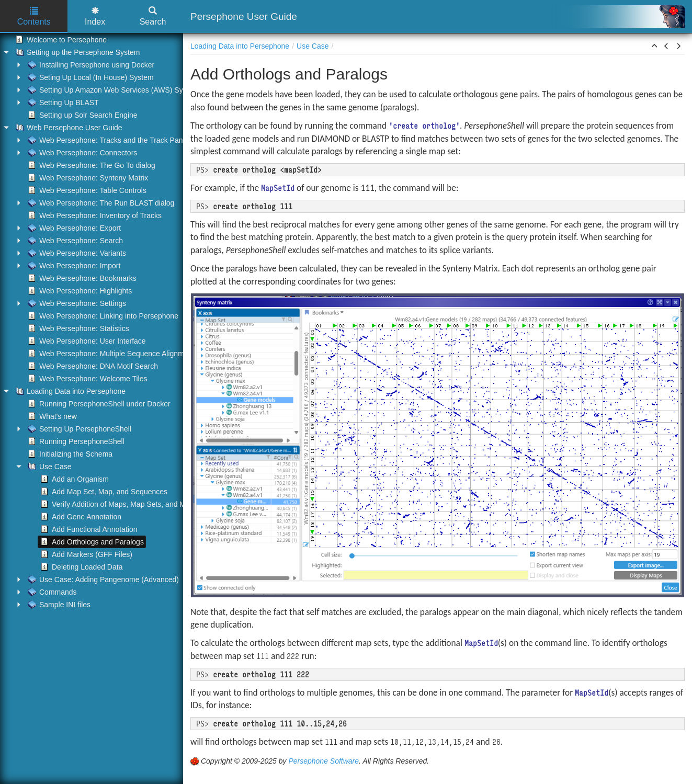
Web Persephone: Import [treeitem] (73, 266)
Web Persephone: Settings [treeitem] (76, 303)
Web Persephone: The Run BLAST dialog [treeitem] (100, 203)
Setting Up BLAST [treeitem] (62, 103)
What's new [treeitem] (51, 416)
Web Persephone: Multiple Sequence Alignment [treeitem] (110, 354)
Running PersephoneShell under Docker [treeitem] (98, 404)
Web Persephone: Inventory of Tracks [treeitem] (94, 215)
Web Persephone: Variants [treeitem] (76, 253)
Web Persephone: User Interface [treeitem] (86, 341)
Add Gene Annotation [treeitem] (80, 517)
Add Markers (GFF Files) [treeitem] (85, 554)
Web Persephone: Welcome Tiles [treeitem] (86, 379)
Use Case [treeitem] (48, 467)
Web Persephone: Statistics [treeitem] (77, 328)
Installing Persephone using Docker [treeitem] (90, 65)
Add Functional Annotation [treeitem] (88, 529)
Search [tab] (153, 16)
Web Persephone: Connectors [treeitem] (81, 153)
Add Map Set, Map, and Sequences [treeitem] (103, 492)
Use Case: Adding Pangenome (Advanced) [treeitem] (102, 580)
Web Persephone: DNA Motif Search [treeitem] (92, 366)
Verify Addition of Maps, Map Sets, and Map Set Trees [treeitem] (133, 504)
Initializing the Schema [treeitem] (69, 454)
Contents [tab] (34, 16)
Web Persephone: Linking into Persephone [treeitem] (102, 316)
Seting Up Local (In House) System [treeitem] (90, 77)
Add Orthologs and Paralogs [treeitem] (91, 542)
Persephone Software (324, 761)
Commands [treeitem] (51, 592)
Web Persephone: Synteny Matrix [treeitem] (87, 178)
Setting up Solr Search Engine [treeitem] (82, 115)
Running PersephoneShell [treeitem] (75, 441)
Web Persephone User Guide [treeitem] (68, 128)
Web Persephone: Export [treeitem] (73, 228)
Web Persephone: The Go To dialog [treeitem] (90, 165)
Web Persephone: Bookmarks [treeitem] (81, 278)
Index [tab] (95, 16)
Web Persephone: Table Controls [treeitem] (86, 190)
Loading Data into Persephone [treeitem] (69, 391)
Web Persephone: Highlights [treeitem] (79, 291)
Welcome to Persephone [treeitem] (60, 40)
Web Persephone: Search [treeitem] (74, 241)
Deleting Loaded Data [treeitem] (80, 567)
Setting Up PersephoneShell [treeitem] (78, 429)
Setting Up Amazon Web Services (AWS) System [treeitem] (112, 90)
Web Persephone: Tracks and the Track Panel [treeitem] (107, 140)
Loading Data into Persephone (240, 46)
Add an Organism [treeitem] (73, 479)
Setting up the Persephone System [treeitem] (76, 52)
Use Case (313, 46)
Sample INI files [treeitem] (58, 605)
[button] (654, 47)
